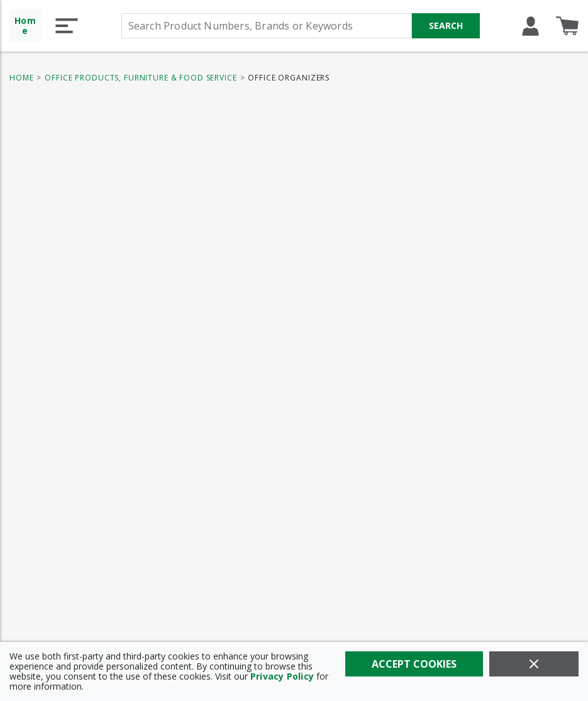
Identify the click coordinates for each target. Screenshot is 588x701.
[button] (67, 26)
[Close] (534, 664)
